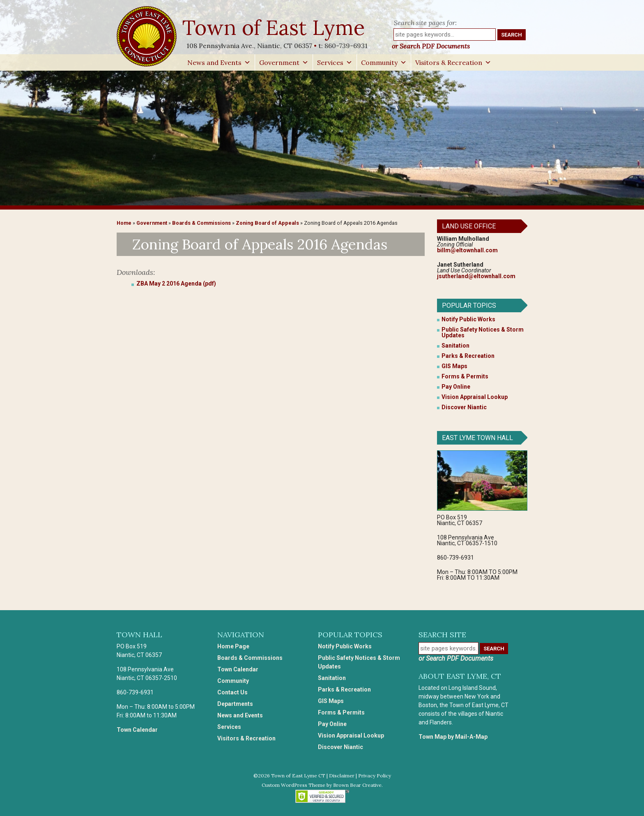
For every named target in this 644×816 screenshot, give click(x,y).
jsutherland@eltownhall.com (476, 276)
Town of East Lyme (275, 28)
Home (124, 223)
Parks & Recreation (468, 356)
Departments (235, 704)
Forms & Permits (465, 376)
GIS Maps (454, 366)
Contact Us (232, 692)
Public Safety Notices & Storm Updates (483, 332)
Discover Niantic (464, 407)
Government (284, 62)
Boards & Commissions (201, 223)
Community (384, 62)
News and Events (219, 62)
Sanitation (455, 346)
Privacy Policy (375, 776)
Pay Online (456, 387)
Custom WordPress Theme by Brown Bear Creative (322, 785)
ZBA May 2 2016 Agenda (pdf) (176, 284)
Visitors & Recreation (453, 62)
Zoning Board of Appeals (267, 223)
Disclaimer (342, 776)
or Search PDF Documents (431, 46)
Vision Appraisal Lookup (475, 397)
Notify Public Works (468, 319)
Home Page (233, 646)
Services (335, 62)
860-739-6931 (346, 46)
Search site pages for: (425, 23)
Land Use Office (469, 226)
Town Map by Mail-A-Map (453, 737)
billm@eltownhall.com (467, 250)
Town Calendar (137, 730)
